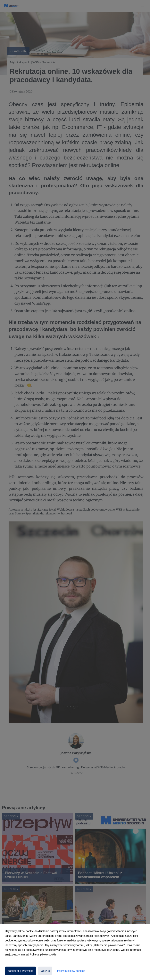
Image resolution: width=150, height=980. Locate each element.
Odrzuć (45, 971)
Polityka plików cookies (71, 971)
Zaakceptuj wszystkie (21, 971)
